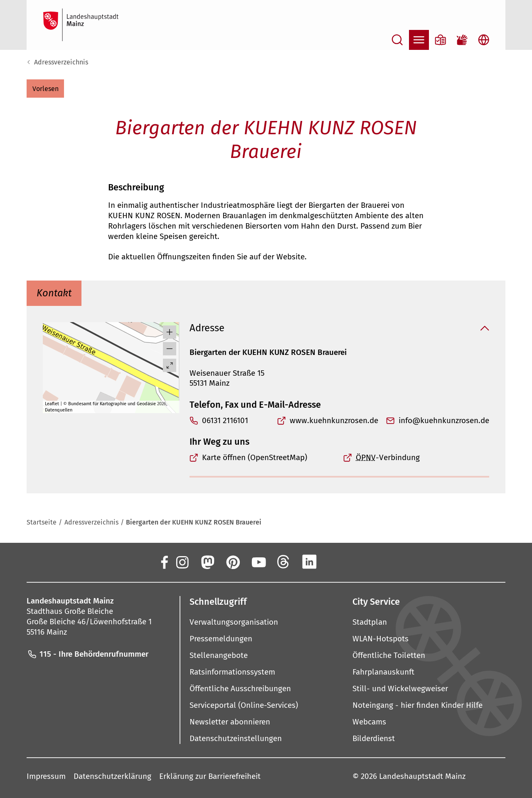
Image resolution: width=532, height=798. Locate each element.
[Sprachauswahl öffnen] (484, 40)
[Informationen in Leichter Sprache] (441, 40)
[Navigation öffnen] (419, 40)
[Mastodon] (207, 562)
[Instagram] (182, 562)
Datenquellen (59, 410)
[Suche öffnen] (397, 40)
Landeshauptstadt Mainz (422, 776)
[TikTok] (360, 562)
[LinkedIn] (309, 562)
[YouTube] (258, 562)
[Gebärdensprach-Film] (462, 40)
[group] (111, 368)
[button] (45, 89)
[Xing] (335, 562)
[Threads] (284, 562)
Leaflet (52, 404)
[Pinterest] (233, 562)
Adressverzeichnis (61, 62)
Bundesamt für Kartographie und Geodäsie (112, 404)
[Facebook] (164, 562)
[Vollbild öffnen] (170, 365)
